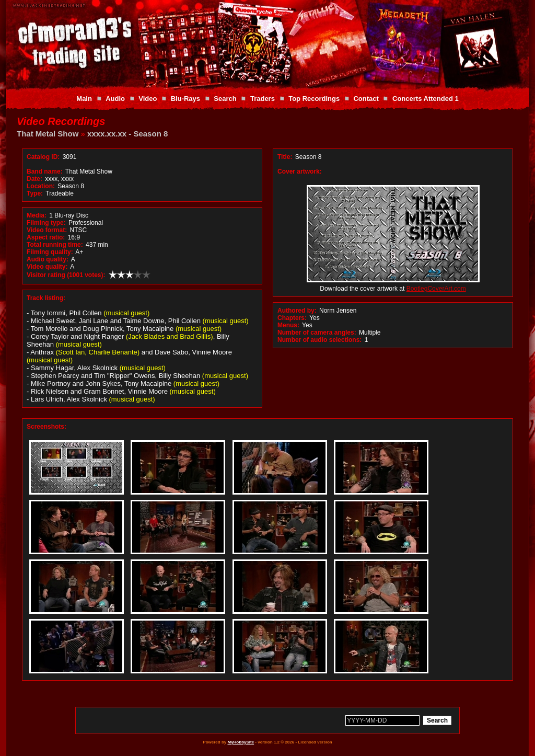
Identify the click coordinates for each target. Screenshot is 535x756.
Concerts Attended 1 (426, 99)
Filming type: (46, 223)
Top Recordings (314, 99)
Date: (34, 179)
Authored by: (297, 311)
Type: (35, 193)
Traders (263, 99)
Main (84, 99)
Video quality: (47, 267)
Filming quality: (50, 252)
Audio (115, 99)
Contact (366, 99)
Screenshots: (46, 427)
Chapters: (292, 318)
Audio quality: (48, 259)
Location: (41, 186)
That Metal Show (48, 134)
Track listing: (46, 298)
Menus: (288, 325)
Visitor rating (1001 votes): (66, 275)
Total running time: (55, 245)
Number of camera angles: (317, 333)
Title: (286, 157)
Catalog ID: (43, 157)
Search (225, 99)
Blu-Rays (185, 99)
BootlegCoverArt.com (436, 289)
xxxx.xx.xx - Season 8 (127, 134)
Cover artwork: (300, 171)
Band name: (45, 171)
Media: (37, 215)
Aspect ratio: (46, 237)
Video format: (47, 230)
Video (148, 99)
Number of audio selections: (319, 340)
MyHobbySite (241, 742)
